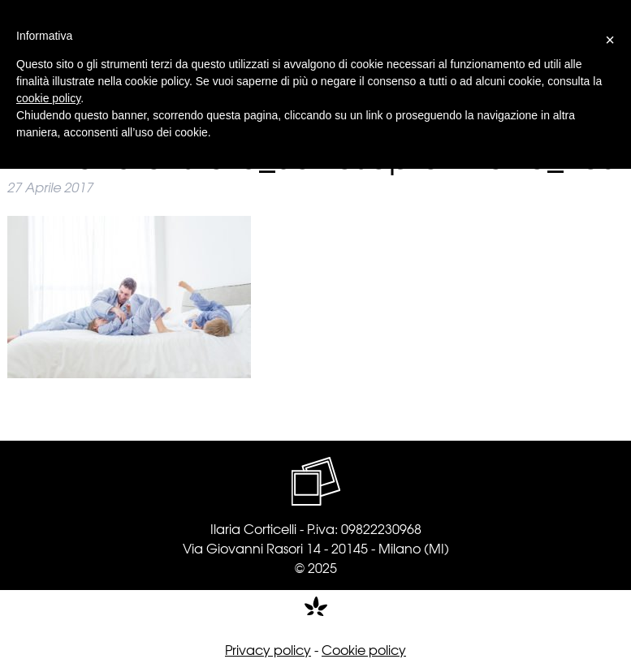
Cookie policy (364, 649)
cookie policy (48, 98)
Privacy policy (268, 649)
